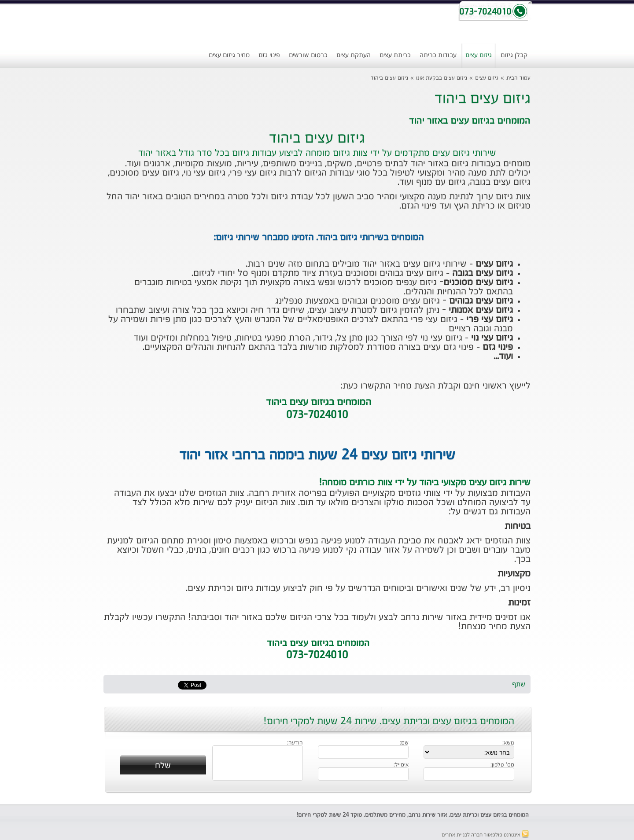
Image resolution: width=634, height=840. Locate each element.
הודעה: (295, 743)
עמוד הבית (518, 78)
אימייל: (401, 765)
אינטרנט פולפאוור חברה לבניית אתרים (485, 835)
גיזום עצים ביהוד (389, 78)
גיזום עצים (479, 55)
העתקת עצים (354, 55)
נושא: (508, 743)
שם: (404, 743)
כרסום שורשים (308, 55)
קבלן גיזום (514, 55)
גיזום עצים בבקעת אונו (442, 78)
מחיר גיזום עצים (229, 55)
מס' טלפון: (502, 765)
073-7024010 (317, 656)
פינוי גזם (269, 55)
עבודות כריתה (438, 55)
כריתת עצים (395, 55)
